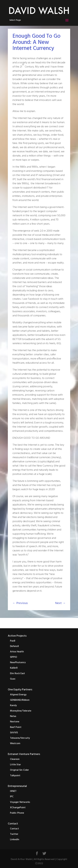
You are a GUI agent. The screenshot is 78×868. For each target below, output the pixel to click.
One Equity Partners (20, 690)
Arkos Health (17, 652)
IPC (12, 797)
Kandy (13, 705)
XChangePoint (18, 808)
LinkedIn (15, 840)
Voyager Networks (20, 802)
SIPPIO (14, 657)
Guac (13, 679)
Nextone (15, 722)
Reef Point (16, 727)
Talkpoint (15, 776)
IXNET (13, 791)
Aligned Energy (18, 695)
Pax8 (13, 641)
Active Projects (17, 636)
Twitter (14, 834)
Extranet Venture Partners (24, 754)
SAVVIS (14, 733)
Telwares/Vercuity (20, 738)
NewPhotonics (18, 663)
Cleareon (15, 759)
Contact (13, 824)
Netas (13, 716)
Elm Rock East (17, 674)
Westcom (15, 743)
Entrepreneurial (17, 786)
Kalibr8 (14, 668)
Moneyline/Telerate (21, 711)
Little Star (15, 765)
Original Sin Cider (19, 770)
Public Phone (17, 813)
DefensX (14, 646)
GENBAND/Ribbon (20, 700)
